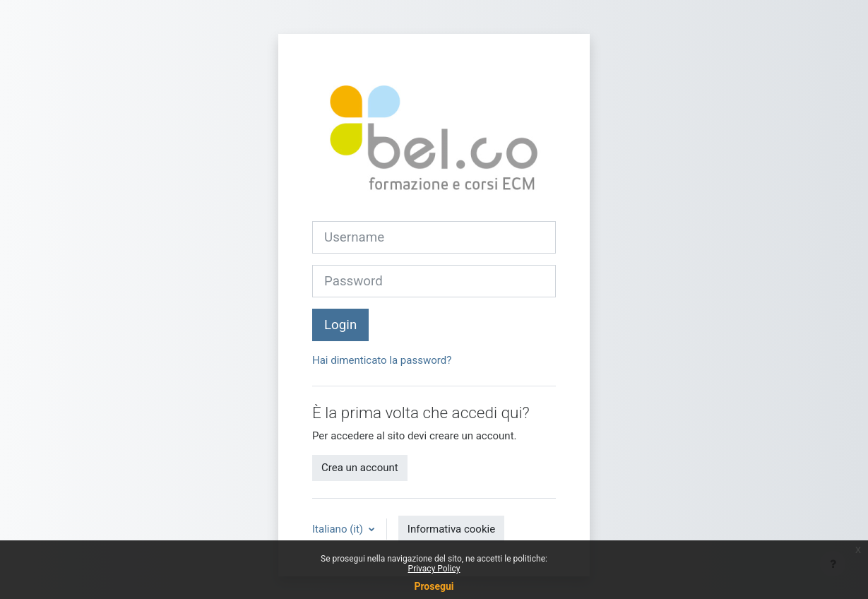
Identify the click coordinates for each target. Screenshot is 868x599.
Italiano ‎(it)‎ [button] (339, 529)
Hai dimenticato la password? (382, 360)
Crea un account (360, 468)
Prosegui (434, 586)
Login (340, 325)
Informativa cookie (451, 529)
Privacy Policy (434, 569)
